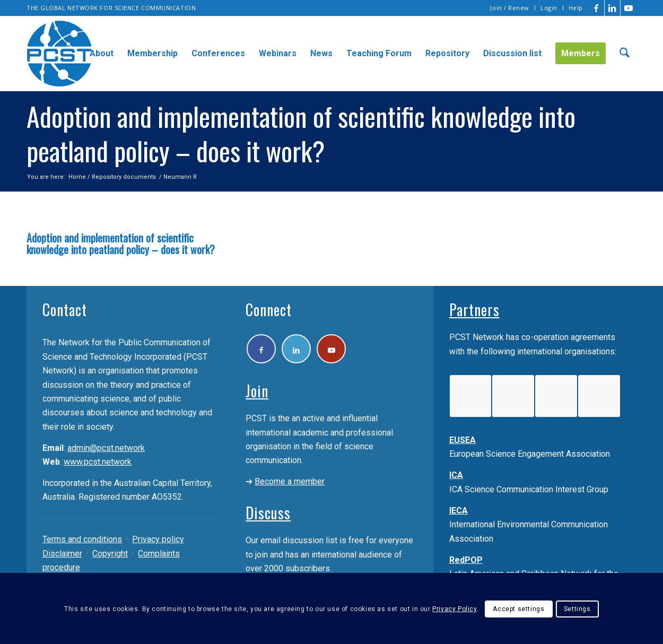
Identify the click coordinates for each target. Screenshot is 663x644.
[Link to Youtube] (629, 8)
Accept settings (518, 609)
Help (576, 8)
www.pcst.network (98, 462)
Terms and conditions (82, 539)
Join (257, 391)
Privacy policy (158, 539)
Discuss (268, 513)
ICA (456, 475)
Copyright (110, 554)
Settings (577, 609)
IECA (459, 511)
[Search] (625, 54)
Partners (474, 310)
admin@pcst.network (106, 448)
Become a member (290, 481)
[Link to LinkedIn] (612, 8)
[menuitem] (510, 8)
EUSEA (463, 440)
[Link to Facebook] (596, 8)
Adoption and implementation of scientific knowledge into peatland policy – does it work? (121, 243)
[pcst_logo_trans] (59, 54)
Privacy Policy (454, 609)
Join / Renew (510, 8)
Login (549, 8)
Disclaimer (62, 554)
